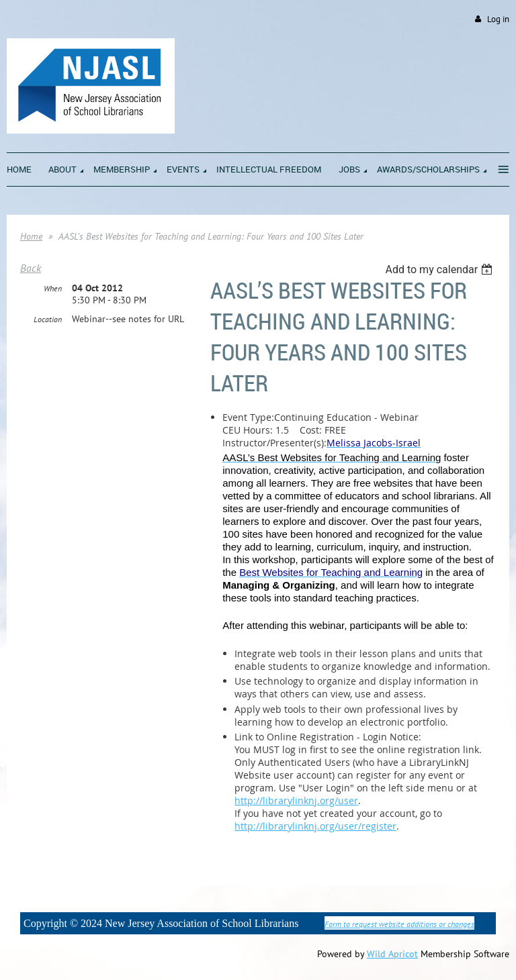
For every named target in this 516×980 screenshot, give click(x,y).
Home (31, 236)
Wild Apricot (392, 954)
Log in (498, 19)
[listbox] (440, 269)
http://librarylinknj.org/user (296, 800)
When (53, 288)
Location (48, 319)
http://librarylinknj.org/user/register (315, 826)
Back (31, 268)
